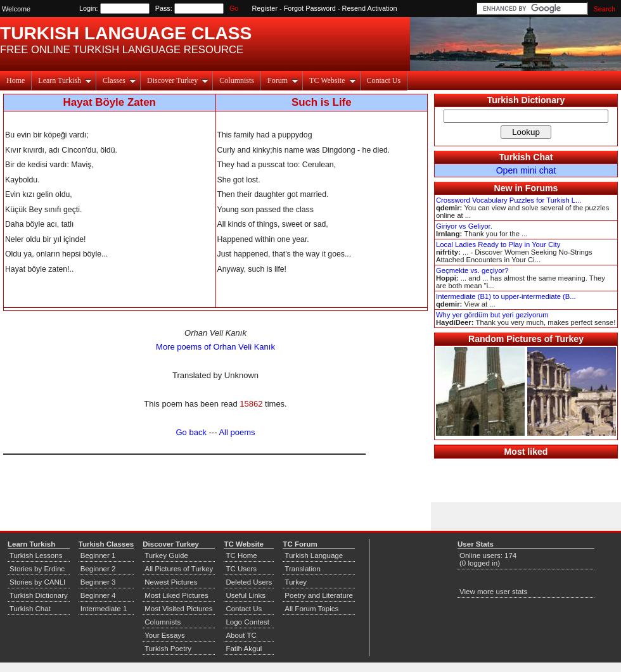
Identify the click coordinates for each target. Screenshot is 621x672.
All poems (237, 432)
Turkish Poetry (168, 649)
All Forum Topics (311, 609)
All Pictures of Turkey (179, 569)
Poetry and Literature (319, 595)
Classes (119, 80)
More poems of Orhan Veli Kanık (215, 347)
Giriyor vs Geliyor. (464, 226)
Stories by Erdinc (37, 569)
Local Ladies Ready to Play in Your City (498, 244)
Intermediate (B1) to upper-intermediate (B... (506, 296)
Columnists (237, 80)
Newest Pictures (171, 582)
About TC (241, 635)
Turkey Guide (166, 555)
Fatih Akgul (244, 649)
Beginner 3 (98, 582)
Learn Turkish (65, 80)
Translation (303, 569)
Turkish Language (314, 555)
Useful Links (246, 595)
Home (16, 80)
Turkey (296, 582)
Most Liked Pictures (176, 595)
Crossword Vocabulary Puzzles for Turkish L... (509, 200)
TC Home (241, 555)
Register (265, 8)
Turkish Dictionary (526, 100)
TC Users (241, 569)
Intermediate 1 (104, 609)
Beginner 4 (98, 595)
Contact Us (384, 80)
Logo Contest (247, 622)
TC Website (332, 80)
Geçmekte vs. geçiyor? (472, 270)
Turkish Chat (526, 157)
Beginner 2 (98, 569)
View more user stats (493, 592)
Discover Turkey (178, 80)
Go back (191, 432)
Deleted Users (249, 582)
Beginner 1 (98, 555)
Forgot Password (310, 8)
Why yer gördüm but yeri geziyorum (492, 315)
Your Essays (165, 635)
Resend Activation (370, 8)
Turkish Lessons (36, 555)
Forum (283, 80)
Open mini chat (526, 170)
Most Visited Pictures (178, 609)
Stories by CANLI (37, 582)
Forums (542, 188)
